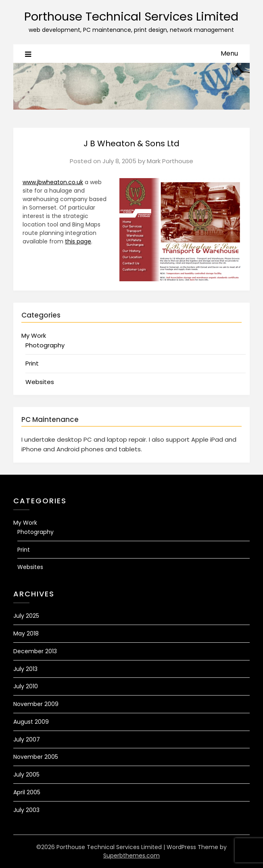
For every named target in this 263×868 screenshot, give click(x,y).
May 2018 (26, 633)
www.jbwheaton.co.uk (53, 182)
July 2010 (26, 686)
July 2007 (27, 739)
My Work (34, 335)
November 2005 (36, 757)
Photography (45, 345)
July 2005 (26, 775)
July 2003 (26, 810)
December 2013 (35, 651)
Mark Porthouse (170, 161)
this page (78, 241)
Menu (229, 53)
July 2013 (25, 669)
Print (32, 363)
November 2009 (36, 704)
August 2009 (31, 722)
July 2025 (26, 616)
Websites (40, 382)
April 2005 (27, 792)
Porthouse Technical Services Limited (131, 17)
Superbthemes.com (131, 856)
